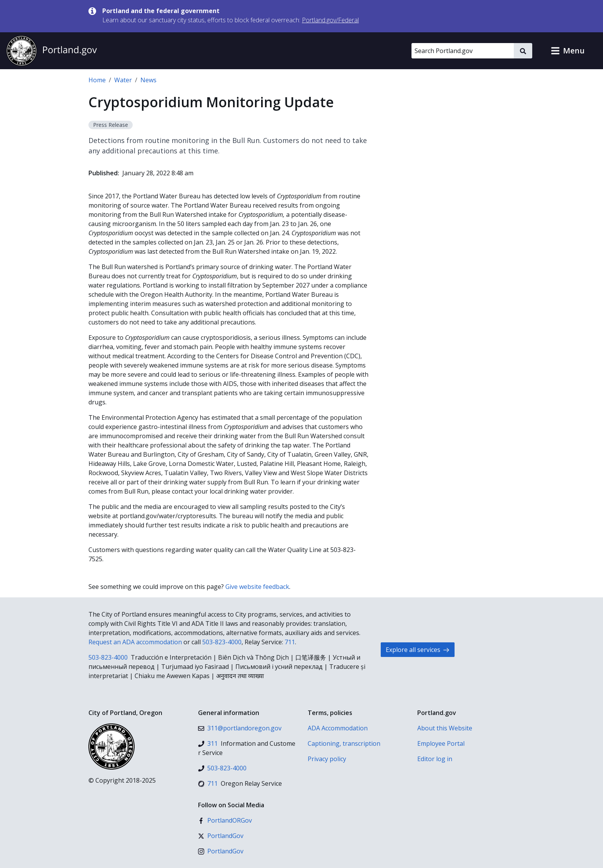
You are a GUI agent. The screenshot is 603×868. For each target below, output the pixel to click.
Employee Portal (441, 743)
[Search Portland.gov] (463, 51)
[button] (568, 51)
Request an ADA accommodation (135, 642)
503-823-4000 (222, 642)
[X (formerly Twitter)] (221, 836)
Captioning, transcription (344, 743)
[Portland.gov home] (52, 51)
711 (290, 642)
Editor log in (435, 759)
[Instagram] (221, 851)
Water (123, 80)
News (148, 80)
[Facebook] (225, 820)
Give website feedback (257, 587)
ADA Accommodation (338, 728)
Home (97, 80)
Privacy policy (327, 759)
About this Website (445, 728)
